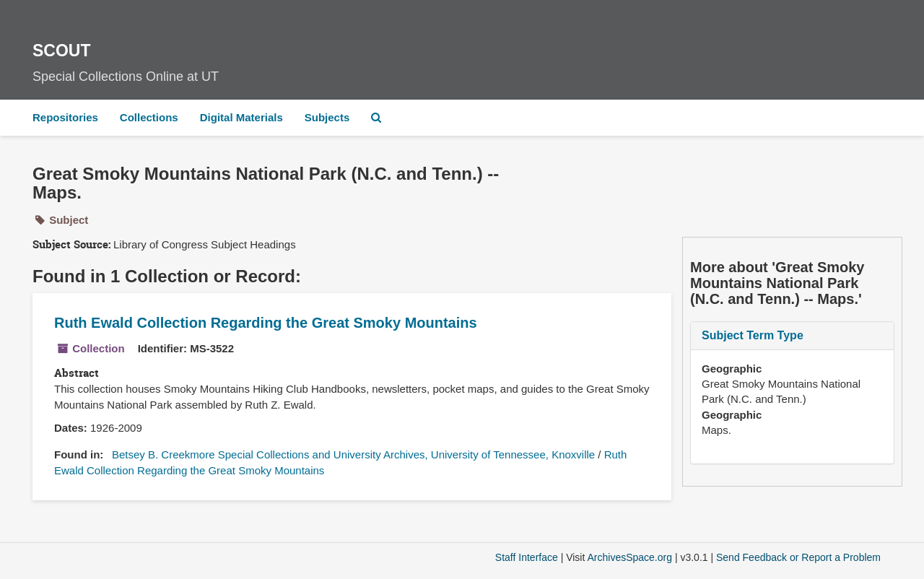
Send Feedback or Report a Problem (798, 557)
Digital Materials (241, 117)
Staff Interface (527, 557)
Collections (149, 117)
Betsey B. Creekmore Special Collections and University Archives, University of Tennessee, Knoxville (353, 454)
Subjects (327, 117)
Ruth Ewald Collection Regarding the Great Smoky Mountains (266, 323)
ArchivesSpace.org (629, 557)
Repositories (65, 117)
